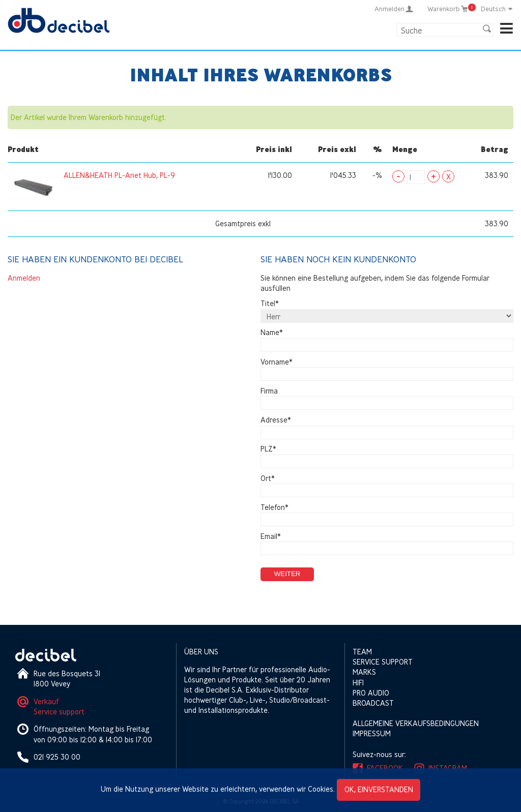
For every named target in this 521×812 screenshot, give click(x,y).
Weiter (287, 574)
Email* (271, 536)
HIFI (358, 683)
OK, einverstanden (379, 789)
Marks (364, 672)
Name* (272, 333)
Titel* (270, 303)
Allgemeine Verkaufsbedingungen (416, 723)
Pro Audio (371, 693)
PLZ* (268, 449)
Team (362, 652)
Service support (59, 712)
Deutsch (497, 9)
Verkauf (46, 701)
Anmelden (24, 278)
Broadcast (373, 703)
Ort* (268, 478)
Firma (269, 391)
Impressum (372, 733)
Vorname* (277, 362)
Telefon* (274, 507)
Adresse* (276, 420)
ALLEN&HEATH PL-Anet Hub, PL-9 (119, 175)
